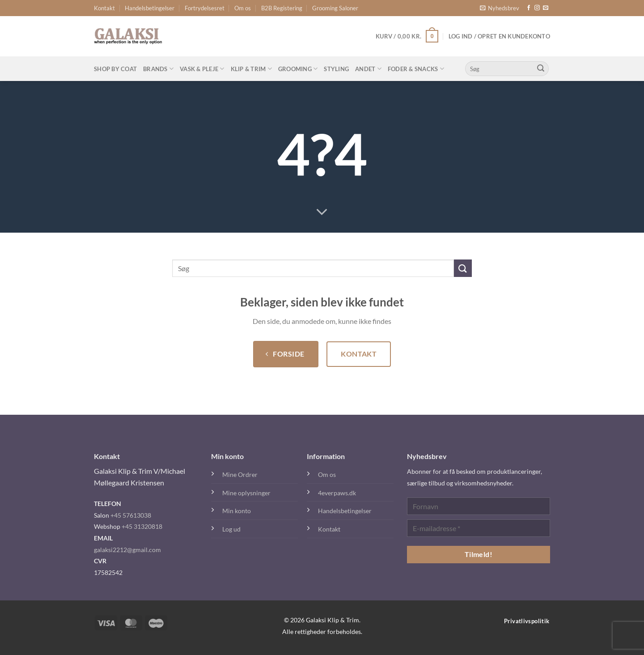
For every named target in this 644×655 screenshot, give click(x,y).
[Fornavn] (479, 506)
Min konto (237, 511)
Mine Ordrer (240, 474)
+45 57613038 (131, 515)
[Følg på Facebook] (529, 8)
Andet (368, 69)
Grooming (298, 69)
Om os (243, 8)
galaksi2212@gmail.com (127, 550)
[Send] (541, 69)
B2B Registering (282, 8)
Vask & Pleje (202, 69)
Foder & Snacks (416, 69)
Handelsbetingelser (150, 8)
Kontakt (104, 8)
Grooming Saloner (335, 8)
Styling (336, 69)
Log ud (231, 529)
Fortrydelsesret (205, 8)
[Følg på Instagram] (537, 8)
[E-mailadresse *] (479, 528)
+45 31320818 (142, 526)
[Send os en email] (546, 8)
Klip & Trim (251, 69)
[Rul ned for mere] (322, 213)
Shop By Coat (115, 69)
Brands (158, 69)
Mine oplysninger (246, 493)
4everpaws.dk (337, 493)
